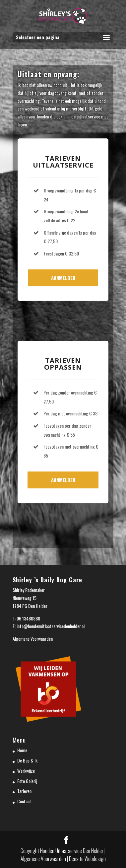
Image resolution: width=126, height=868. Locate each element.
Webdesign (95, 859)
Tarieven (24, 791)
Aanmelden (63, 278)
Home (22, 750)
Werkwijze (26, 771)
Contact (24, 801)
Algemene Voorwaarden (33, 639)
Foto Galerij (27, 781)
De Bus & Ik (27, 760)
